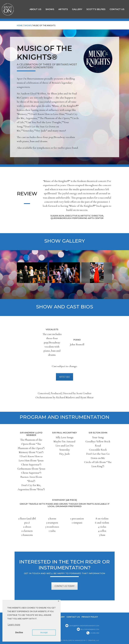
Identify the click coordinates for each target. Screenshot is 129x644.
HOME (20, 25)
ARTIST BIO (64, 377)
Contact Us (117, 9)
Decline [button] (19, 632)
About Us (35, 9)
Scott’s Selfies (96, 9)
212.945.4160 (95, 633)
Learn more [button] (14, 625)
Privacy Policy (90, 617)
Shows (50, 9)
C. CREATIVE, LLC (93, 640)
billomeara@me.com (90, 629)
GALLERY (77, 9)
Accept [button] (44, 632)
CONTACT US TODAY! (64, 586)
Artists (63, 9)
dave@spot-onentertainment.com (84, 626)
